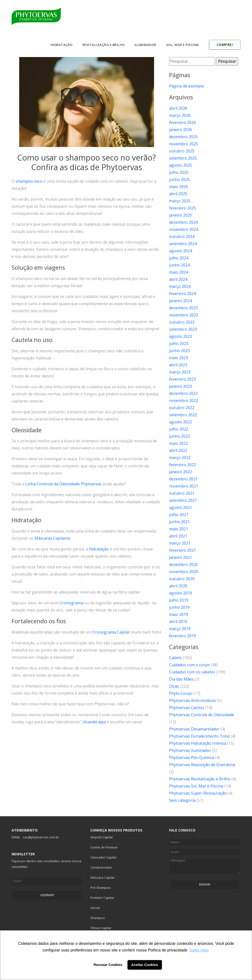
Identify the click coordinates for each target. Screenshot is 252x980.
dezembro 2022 (183, 393)
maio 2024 (179, 272)
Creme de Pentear (104, 847)
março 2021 (180, 543)
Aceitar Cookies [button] (145, 965)
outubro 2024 (182, 237)
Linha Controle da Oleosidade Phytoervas (63, 484)
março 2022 (180, 458)
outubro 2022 (182, 408)
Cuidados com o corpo (189, 665)
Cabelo (175, 658)
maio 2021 (179, 529)
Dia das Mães (181, 679)
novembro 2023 (184, 315)
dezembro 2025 (183, 137)
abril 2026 (178, 108)
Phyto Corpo (181, 693)
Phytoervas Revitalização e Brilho (200, 779)
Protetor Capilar (102, 898)
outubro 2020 (182, 579)
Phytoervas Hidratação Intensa (198, 743)
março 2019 (180, 629)
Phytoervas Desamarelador (194, 729)
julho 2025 (179, 172)
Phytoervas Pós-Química (192, 757)
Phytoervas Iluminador (190, 750)
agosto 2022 (181, 422)
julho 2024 (179, 258)
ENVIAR (205, 885)
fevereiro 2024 (182, 294)
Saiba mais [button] (199, 950)
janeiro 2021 (181, 557)
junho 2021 (179, 522)
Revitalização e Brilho (104, 45)
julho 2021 (179, 515)
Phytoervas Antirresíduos (193, 700)
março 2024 (180, 286)
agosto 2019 (181, 593)
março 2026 (180, 115)
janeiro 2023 (181, 386)
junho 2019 (179, 607)
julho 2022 (179, 429)
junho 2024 (179, 265)
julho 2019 (179, 600)
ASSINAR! (47, 895)
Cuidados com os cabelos (192, 672)
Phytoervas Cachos (187, 708)
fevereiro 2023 (182, 379)
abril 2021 (178, 536)
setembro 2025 (183, 158)
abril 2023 (178, 365)
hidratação (99, 549)
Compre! (225, 45)
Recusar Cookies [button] (108, 965)
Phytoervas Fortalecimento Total (199, 736)
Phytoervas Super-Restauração (198, 793)
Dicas (174, 686)
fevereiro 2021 (182, 550)
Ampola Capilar (102, 837)
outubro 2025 (182, 151)
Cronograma (71, 603)
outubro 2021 (182, 493)
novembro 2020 (184, 572)
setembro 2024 (183, 244)
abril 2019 (178, 622)
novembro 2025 (184, 144)
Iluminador (145, 45)
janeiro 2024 (181, 301)
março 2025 (180, 201)
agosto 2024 (181, 251)
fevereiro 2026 (182, 122)
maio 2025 (179, 187)
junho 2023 (179, 351)
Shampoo (98, 918)
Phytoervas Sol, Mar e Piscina (196, 786)
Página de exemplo (187, 86)
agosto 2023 (181, 336)
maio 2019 (179, 614)
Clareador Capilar (103, 857)
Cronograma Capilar (111, 632)
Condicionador (101, 867)
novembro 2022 (184, 401)
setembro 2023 (183, 329)
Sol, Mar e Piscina (183, 45)
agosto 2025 (181, 165)
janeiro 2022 (181, 472)
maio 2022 (179, 443)
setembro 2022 (183, 415)
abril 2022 (178, 450)
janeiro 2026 (181, 130)
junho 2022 (179, 436)
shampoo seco (29, 181)
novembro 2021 (184, 486)
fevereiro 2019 (182, 636)
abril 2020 (178, 586)
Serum (95, 908)
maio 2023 (179, 358)
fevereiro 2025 (182, 208)
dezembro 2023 (183, 308)
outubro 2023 (182, 322)
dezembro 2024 (183, 222)
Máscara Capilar (102, 877)
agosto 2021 (181, 507)
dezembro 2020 (183, 564)
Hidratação (62, 45)
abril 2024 (178, 279)
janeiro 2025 (181, 215)
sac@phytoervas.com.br (41, 837)
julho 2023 (179, 343)
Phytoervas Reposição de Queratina (202, 765)
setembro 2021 (183, 500)
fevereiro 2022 (182, 465)
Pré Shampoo (101, 888)
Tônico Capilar (101, 928)
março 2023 (180, 372)
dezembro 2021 (183, 479)
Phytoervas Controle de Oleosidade (202, 715)
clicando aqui (94, 722)
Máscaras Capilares (52, 538)
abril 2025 (178, 194)
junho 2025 (179, 179)
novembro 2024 (184, 229)
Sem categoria (182, 800)
